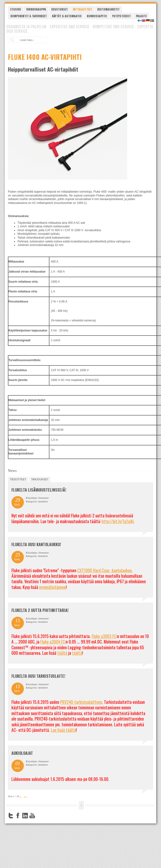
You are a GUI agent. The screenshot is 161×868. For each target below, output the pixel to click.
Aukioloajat (22, 753)
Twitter (11, 816)
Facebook (18, 816)
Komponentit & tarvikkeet (29, 16)
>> (25, 796)
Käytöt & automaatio (67, 16)
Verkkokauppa (36, 9)
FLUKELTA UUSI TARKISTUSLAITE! (38, 676)
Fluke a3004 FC (53, 642)
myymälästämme (52, 587)
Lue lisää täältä (63, 730)
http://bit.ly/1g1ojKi (118, 521)
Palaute (141, 16)
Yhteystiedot (121, 16)
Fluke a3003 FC (104, 636)
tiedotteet (18, 479)
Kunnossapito (97, 16)
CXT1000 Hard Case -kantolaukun (104, 570)
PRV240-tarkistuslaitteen (81, 702)
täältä (62, 653)
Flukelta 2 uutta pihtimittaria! (40, 610)
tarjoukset (40, 479)
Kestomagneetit (108, 9)
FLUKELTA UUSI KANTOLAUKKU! (36, 544)
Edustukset (60, 9)
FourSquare (39, 816)
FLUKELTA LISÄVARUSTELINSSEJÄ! (39, 490)
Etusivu (16, 9)
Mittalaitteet (83, 9)
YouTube (32, 816)
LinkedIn (25, 816)
